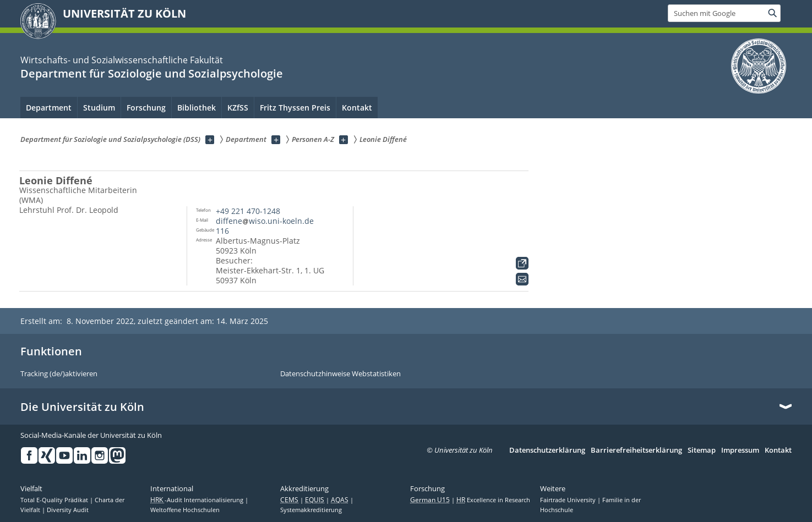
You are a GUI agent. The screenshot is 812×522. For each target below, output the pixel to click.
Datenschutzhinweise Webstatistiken (340, 374)
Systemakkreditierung (311, 510)
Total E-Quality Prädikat (55, 500)
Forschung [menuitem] (146, 108)
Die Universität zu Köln (82, 407)
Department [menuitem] (49, 108)
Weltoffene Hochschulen (185, 510)
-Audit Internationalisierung (198, 500)
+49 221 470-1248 (248, 211)
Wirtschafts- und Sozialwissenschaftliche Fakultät (122, 60)
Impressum (740, 450)
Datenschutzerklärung (547, 450)
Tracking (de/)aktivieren (59, 374)
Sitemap (702, 450)
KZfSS (238, 108)
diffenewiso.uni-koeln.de (265, 221)
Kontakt (778, 450)
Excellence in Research (493, 500)
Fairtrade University (569, 500)
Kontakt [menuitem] (357, 108)
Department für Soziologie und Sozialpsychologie (152, 73)
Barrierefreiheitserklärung (636, 450)
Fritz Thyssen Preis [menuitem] (295, 108)
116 (222, 231)
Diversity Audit (68, 510)
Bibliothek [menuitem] (197, 108)
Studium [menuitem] (99, 108)
